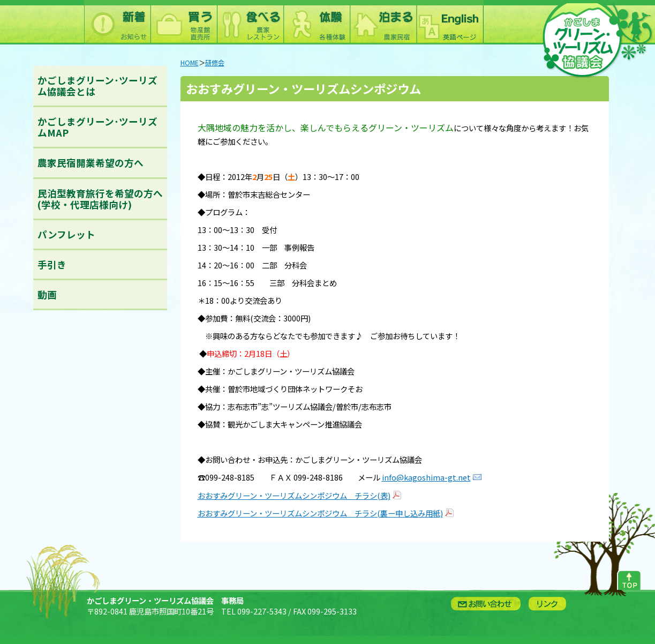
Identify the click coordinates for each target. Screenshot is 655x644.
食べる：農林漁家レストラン (250, 22)
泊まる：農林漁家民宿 (383, 22)
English (449, 22)
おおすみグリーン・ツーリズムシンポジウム (303, 88)
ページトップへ (629, 578)
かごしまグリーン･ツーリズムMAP (97, 127)
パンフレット (66, 234)
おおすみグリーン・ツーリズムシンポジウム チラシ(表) (294, 495)
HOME (190, 63)
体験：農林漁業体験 (317, 22)
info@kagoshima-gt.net (426, 477)
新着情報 (117, 22)
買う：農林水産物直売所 (184, 22)
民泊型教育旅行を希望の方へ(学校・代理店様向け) (100, 199)
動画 (47, 294)
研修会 (215, 63)
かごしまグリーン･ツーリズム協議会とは (97, 86)
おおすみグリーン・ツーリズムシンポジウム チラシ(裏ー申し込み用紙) (320, 513)
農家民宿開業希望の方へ (91, 163)
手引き (52, 264)
